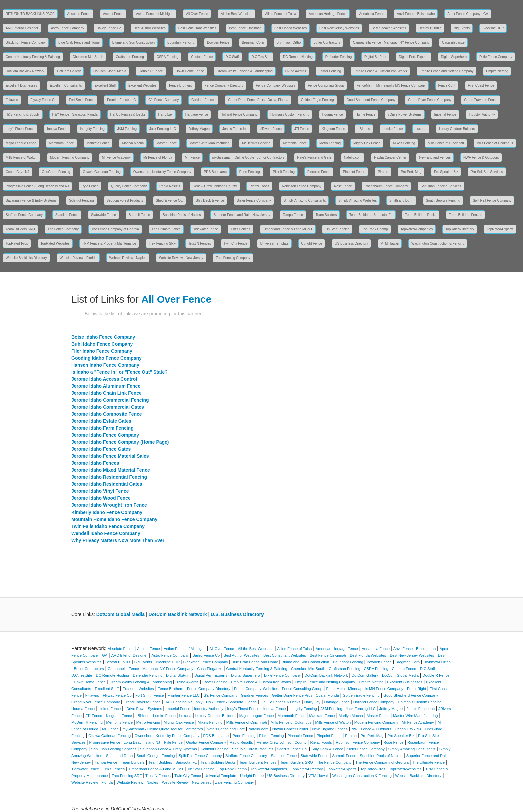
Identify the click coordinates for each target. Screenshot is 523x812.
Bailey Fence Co (109, 28)
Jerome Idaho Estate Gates (101, 421)
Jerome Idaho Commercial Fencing (110, 400)
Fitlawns (12, 100)
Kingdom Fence (333, 129)
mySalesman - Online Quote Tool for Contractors (248, 157)
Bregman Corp (253, 43)
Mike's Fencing (404, 143)
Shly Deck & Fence (210, 200)
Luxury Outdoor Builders (457, 129)
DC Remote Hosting (298, 57)
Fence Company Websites (276, 86)
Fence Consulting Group (326, 86)
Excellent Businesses (22, 86)
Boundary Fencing (181, 43)
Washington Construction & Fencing (438, 244)
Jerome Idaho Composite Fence (107, 414)
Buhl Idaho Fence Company (102, 344)
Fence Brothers (180, 86)
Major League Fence (21, 143)
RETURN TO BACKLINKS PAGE (30, 14)
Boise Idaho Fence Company (103, 337)
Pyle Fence (90, 186)
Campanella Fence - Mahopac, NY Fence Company (391, 43)
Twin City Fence (236, 244)
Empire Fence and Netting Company (447, 71)
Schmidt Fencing (81, 200)
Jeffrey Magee (199, 129)
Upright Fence (312, 244)
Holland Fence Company (239, 114)
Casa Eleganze (453, 43)
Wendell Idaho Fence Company (106, 533)
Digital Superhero (454, 57)
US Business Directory (351, 244)
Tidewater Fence (206, 229)
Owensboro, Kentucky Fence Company (162, 172)
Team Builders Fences (465, 215)
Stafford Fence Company (24, 215)
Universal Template (274, 244)
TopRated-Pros (17, 244)
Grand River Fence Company (430, 100)
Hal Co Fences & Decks (128, 114)
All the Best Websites (236, 14)
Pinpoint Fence (354, 172)
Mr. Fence (192, 157)
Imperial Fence (445, 114)
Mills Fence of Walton (22, 157)
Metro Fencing (330, 143)
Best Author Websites (150, 28)
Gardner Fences (203, 100)
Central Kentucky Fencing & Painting (33, 57)
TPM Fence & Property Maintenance (109, 244)
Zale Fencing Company (233, 258)
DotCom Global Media (110, 71)
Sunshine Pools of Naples (182, 215)
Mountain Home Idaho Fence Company (114, 519)
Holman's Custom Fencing (290, 114)
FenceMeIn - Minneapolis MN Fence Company (391, 86)
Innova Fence (57, 129)
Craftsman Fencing (130, 57)
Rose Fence (343, 186)
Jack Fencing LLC (163, 129)
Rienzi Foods (259, 186)
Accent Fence (113, 14)
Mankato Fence (98, 143)
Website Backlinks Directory (26, 258)
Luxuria (421, 129)
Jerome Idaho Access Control (104, 379)
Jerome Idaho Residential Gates (107, 484)
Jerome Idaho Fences (95, 463)
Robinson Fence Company (302, 186)
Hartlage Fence (197, 114)
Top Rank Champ (375, 229)
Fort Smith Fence (82, 100)
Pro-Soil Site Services (487, 172)
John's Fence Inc (235, 129)
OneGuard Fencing (56, 172)
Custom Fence (202, 57)
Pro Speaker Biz (446, 172)
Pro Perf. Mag (411, 172)
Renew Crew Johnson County (215, 186)
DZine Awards (296, 71)
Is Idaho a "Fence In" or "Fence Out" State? (120, 372)
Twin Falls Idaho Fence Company (108, 526)
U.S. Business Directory (237, 614)
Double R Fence (151, 71)
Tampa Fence (293, 215)
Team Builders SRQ (20, 229)
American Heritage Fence (327, 14)
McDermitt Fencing (256, 143)
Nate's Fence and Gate (314, 157)
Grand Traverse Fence (481, 100)
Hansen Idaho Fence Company (105, 365)
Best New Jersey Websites (339, 28)
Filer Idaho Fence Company (102, 351)
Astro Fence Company (68, 28)
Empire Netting (497, 71)
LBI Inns (364, 129)
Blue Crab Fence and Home (79, 43)
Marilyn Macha (133, 143)
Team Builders (326, 215)
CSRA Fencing (168, 57)
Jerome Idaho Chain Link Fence (107, 393)
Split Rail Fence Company (492, 200)
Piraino (383, 172)
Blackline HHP (493, 28)
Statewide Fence (104, 215)
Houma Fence (332, 114)
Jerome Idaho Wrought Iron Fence (109, 505)
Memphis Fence (295, 143)
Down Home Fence (190, 71)
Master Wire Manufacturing (209, 143)
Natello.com (353, 157)
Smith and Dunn (401, 200)
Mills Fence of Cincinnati (446, 143)
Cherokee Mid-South (88, 57)
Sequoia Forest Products (125, 200)
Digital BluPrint (375, 57)
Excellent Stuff (105, 86)
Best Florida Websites (290, 28)
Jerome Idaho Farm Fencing (103, 428)
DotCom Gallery (69, 71)
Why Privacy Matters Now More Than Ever (118, 540)
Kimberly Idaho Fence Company (107, 512)
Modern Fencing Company (70, 157)
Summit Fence (139, 215)
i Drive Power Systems (405, 114)
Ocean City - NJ (18, 172)
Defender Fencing (339, 57)
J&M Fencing (127, 129)
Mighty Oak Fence (367, 143)
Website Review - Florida (78, 258)
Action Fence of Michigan (155, 14)
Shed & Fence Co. (170, 200)
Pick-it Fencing (284, 172)
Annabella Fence (371, 14)
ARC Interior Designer (22, 28)
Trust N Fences (200, 244)
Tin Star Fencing (337, 229)
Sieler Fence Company (254, 200)
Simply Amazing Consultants (305, 200)
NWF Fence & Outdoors (481, 157)
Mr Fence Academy (116, 157)
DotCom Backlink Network (25, 71)
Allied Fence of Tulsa (280, 14)
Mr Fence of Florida (158, 157)
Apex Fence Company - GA (468, 14)
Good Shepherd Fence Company (371, 100)
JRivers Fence (271, 129)
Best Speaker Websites (389, 28)
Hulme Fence (365, 114)
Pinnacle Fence (319, 172)
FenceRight (447, 86)
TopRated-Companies (417, 229)
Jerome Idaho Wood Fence (101, 498)
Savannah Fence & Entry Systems (31, 200)
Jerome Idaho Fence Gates (101, 449)
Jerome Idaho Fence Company (105, 435)
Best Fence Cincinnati (245, 28)
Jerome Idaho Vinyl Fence (100, 491)
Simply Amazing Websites (357, 200)
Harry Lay (166, 114)
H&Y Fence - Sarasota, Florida (75, 114)
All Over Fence (197, 14)
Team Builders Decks (421, 215)
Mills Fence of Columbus (495, 143)
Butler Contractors (327, 43)
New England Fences (435, 157)
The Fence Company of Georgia (115, 229)
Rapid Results (170, 186)
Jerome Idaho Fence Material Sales (110, 456)
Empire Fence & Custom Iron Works (380, 71)
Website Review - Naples (128, 258)
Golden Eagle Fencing (317, 100)
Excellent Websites (142, 86)
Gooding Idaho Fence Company (107, 358)
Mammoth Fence (62, 143)
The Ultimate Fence (166, 229)
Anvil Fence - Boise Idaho (416, 14)
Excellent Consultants (66, 86)
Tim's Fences (241, 229)
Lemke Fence (393, 129)
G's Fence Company (164, 100)
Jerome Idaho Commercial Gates (108, 407)
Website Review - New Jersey (181, 258)
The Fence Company (63, 229)
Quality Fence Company (129, 186)
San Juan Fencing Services (441, 186)
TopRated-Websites (55, 244)
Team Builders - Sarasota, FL (371, 215)
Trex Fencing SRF (162, 244)
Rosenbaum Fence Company (386, 186)
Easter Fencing (330, 71)
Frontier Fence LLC (121, 100)
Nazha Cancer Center (390, 157)
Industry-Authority (482, 114)
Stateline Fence (67, 215)
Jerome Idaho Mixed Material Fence (111, 470)
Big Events (462, 28)
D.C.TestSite (261, 57)
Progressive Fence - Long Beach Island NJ (37, 186)
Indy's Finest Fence (20, 129)
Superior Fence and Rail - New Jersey (242, 215)
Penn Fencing (250, 172)
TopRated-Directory (460, 229)
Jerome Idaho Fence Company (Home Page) (120, 442)
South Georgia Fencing (443, 200)
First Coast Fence (481, 86)
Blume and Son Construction (134, 43)
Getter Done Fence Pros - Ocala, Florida (258, 100)
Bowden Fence (218, 43)
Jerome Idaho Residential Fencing (109, 477)
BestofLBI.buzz (430, 28)
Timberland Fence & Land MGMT (288, 229)
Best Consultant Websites (197, 28)
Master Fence (167, 143)
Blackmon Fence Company (26, 43)
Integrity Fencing (92, 129)
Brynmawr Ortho (289, 43)
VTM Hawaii (390, 244)
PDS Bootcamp (215, 172)
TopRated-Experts (500, 229)
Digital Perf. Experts (414, 57)
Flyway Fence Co (44, 100)
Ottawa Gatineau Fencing (102, 172)
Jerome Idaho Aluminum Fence (106, 386)
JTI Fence (302, 129)
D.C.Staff (232, 57)
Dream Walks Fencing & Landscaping (245, 71)
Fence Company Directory (224, 86)
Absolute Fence (79, 14)
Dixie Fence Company (496, 57)
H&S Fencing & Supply (23, 114)
